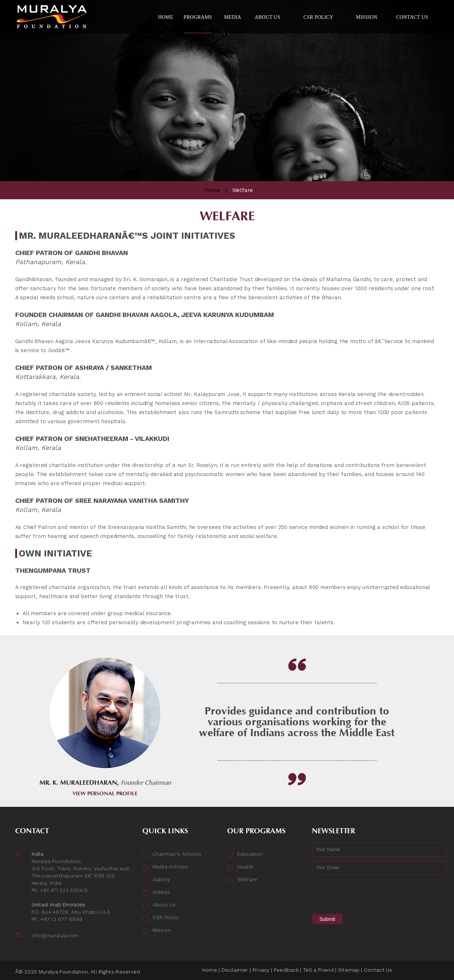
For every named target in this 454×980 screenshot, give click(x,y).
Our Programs (256, 831)
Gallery (161, 879)
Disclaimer (235, 970)
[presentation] (367, 893)
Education (250, 854)
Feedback (286, 970)
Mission (162, 930)
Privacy (261, 970)
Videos (161, 892)
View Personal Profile (105, 794)
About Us (164, 905)
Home (213, 190)
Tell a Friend (318, 970)
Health (246, 867)
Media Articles (171, 867)
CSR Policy (166, 917)
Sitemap (349, 970)
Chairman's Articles (177, 854)
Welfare (247, 879)
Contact (32, 831)
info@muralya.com (55, 935)
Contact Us (378, 970)
